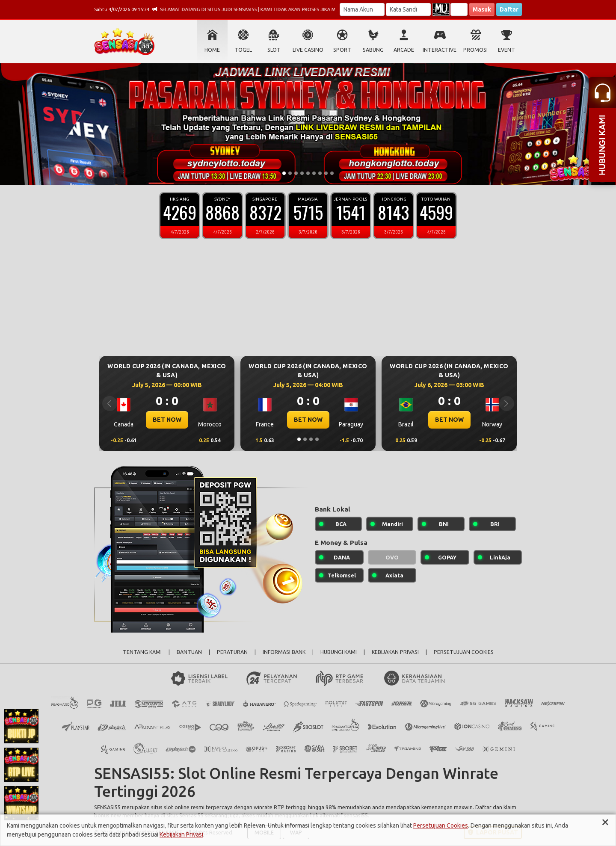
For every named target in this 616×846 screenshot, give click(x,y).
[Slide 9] (332, 173)
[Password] (408, 9)
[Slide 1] (284, 173)
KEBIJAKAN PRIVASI (395, 652)
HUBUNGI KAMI (339, 652)
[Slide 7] (320, 173)
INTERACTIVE (440, 50)
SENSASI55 (107, 807)
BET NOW (167, 420)
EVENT (506, 50)
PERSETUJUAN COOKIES (464, 652)
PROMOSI (475, 50)
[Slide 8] (326, 173)
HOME (212, 50)
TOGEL (243, 50)
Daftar (509, 9)
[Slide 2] (290, 173)
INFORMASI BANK (284, 652)
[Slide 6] (314, 173)
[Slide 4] (302, 173)
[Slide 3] (296, 173)
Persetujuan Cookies (441, 825)
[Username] (362, 9)
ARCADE (404, 50)
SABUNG (373, 50)
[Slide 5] (308, 173)
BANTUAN (189, 652)
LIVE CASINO (308, 50)
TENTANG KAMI (142, 652)
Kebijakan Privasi (181, 834)
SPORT (342, 50)
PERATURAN (232, 652)
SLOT (274, 50)
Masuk (482, 9)
